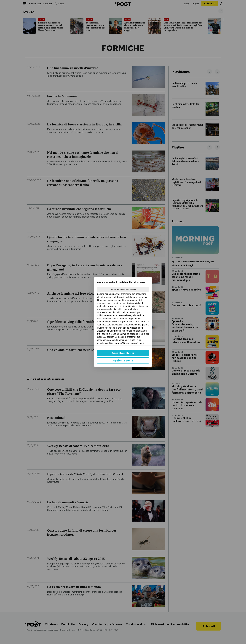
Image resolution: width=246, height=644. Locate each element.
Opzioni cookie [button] (123, 361)
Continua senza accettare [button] (123, 290)
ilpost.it (126, 340)
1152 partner (108, 337)
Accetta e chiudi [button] (123, 353)
